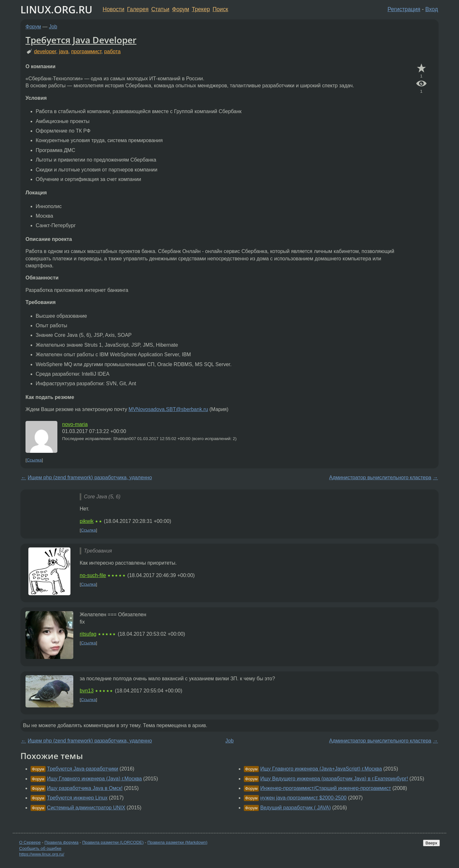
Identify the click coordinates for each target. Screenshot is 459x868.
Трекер (201, 9)
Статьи (160, 9)
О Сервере (30, 842)
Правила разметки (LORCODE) (113, 842)
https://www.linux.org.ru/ (42, 854)
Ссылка (34, 460)
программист (86, 51)
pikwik (87, 521)
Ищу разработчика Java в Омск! (85, 788)
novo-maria (75, 424)
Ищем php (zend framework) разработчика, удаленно (90, 477)
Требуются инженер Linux (77, 798)
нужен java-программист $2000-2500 (303, 798)
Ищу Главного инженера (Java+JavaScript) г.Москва (321, 769)
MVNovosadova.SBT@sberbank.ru (168, 409)
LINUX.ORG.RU (56, 9)
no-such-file (93, 575)
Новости (113, 9)
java (64, 51)
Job (53, 27)
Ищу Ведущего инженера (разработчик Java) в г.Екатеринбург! (334, 779)
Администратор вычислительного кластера (380, 477)
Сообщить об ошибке (40, 848)
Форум (181, 9)
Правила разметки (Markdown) (177, 842)
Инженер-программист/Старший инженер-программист (325, 788)
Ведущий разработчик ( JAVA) (295, 808)
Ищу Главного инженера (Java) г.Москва (94, 779)
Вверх (431, 843)
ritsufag (88, 634)
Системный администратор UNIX (86, 808)
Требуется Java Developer (81, 40)
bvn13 (87, 691)
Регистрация (404, 9)
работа (113, 51)
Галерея (138, 9)
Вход (432, 9)
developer (45, 51)
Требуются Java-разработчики (82, 769)
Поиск (220, 9)
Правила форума (62, 842)
